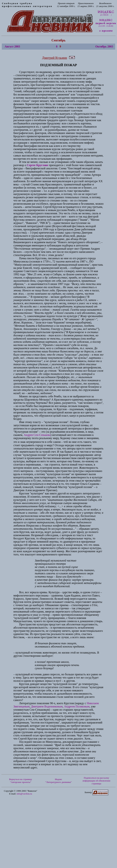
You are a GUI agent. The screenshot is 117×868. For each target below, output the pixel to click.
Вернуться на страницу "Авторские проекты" (21, 781)
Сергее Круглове (38, 165)
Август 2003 (12, 46)
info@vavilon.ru (24, 794)
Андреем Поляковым (77, 706)
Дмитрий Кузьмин (55, 58)
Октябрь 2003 (104, 46)
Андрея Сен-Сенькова (37, 435)
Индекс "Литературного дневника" (59, 781)
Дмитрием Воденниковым (47, 706)
